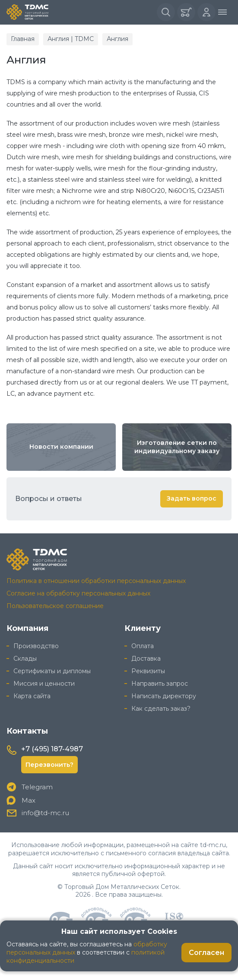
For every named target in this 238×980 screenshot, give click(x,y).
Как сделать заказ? (161, 709)
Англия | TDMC (71, 39)
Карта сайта (32, 696)
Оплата (143, 646)
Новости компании (61, 447)
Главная (23, 39)
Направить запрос (160, 684)
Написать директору (164, 696)
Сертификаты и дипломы (52, 671)
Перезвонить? (49, 765)
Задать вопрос (192, 498)
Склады (25, 659)
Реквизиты (148, 671)
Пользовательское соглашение (55, 606)
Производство (36, 646)
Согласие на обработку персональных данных (78, 593)
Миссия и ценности (44, 684)
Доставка (146, 659)
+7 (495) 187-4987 (52, 749)
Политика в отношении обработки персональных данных (96, 581)
